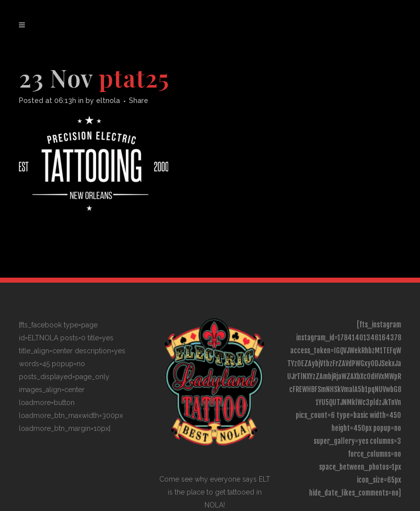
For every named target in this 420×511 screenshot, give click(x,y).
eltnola (108, 101)
